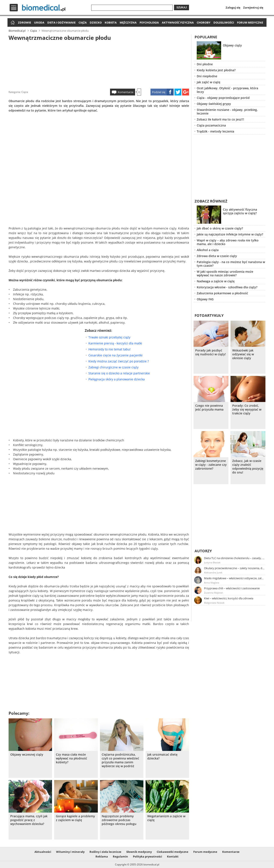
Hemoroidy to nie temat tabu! (109, 349)
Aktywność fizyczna (178, 22)
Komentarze (126, 92)
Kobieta (111, 22)
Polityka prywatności (147, 856)
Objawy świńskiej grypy (214, 104)
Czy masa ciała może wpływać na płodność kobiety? (71, 758)
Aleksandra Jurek (213, 572)
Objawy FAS (205, 299)
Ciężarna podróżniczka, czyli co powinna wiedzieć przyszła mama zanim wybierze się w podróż (120, 760)
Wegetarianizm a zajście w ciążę (166, 818)
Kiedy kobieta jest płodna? (216, 70)
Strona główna (12, 23)
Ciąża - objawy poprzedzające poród (223, 98)
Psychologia (149, 22)
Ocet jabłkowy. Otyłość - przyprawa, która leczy (227, 90)
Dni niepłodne (207, 76)
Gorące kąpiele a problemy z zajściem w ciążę (75, 818)
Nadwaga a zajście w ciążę (216, 281)
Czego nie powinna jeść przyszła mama (209, 408)
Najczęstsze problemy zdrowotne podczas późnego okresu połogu (119, 820)
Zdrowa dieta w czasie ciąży (217, 256)
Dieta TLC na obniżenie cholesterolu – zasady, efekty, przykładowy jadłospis (234, 558)
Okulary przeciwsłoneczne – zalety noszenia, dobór (234, 568)
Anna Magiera (212, 583)
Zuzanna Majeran (214, 593)
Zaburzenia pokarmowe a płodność (222, 293)
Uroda (39, 22)
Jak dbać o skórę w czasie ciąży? (220, 228)
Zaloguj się (233, 7)
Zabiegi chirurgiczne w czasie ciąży (113, 367)
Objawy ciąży (232, 45)
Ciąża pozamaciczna (211, 125)
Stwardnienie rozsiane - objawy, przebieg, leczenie (227, 112)
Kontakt (173, 856)
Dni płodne (205, 64)
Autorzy (203, 551)
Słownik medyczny (139, 852)
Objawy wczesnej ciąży (27, 755)
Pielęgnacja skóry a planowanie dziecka (117, 379)
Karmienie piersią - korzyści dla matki (115, 343)
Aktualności (43, 852)
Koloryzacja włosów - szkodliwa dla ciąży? (227, 287)
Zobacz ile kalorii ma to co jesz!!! (220, 119)
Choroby (204, 22)
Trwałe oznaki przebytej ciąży (109, 337)
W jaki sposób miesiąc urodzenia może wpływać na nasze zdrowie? (225, 273)
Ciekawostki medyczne (173, 852)
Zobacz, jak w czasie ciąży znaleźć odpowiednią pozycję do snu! (248, 467)
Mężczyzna (128, 22)
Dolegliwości (224, 22)
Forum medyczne (250, 22)
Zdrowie (25, 22)
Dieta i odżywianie (61, 22)
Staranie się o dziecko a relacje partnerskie (119, 373)
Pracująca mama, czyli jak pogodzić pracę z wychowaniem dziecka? (29, 820)
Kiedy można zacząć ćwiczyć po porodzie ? (119, 361)
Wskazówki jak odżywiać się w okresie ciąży (243, 354)
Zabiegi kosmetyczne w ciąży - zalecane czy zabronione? (211, 465)
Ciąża (83, 22)
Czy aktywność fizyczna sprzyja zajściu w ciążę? (240, 211)
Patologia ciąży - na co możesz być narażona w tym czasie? (231, 264)
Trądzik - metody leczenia (215, 131)
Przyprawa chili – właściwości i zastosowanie (232, 588)
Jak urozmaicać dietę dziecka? (162, 756)
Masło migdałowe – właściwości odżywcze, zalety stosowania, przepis (234, 578)
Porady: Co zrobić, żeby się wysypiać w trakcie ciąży (247, 409)
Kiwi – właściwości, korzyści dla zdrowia (229, 598)
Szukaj (182, 7)
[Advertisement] (99, 64)
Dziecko (96, 22)
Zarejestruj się (253, 7)
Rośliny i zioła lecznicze (105, 852)
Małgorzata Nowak (214, 603)
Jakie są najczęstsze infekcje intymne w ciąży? (230, 234)
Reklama (102, 856)
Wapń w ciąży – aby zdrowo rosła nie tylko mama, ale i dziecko (228, 242)
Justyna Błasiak (212, 562)
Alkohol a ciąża (208, 250)
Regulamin (120, 856)
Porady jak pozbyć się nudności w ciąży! (211, 352)
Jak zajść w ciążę (208, 82)
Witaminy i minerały (70, 852)
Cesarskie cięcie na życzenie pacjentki (115, 355)
